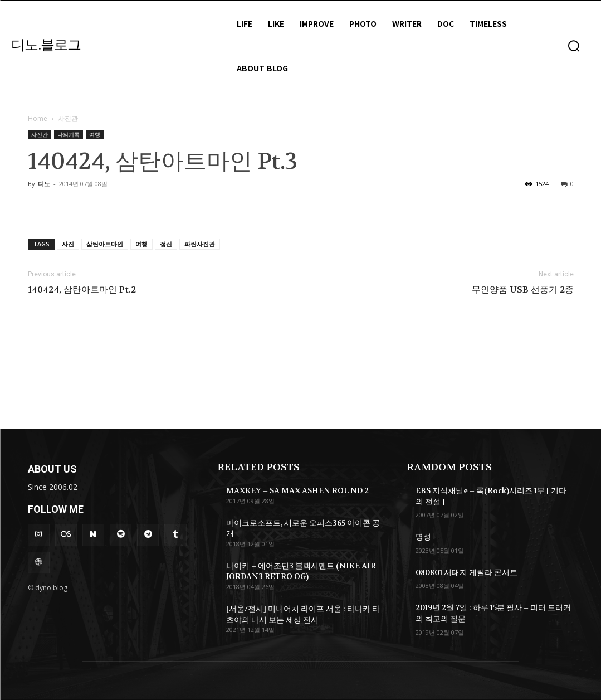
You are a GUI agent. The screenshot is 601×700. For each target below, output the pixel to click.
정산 (166, 244)
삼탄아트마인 (105, 244)
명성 (423, 537)
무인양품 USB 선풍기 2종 (523, 290)
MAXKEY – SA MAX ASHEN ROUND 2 (297, 490)
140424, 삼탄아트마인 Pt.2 (82, 290)
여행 (95, 134)
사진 (68, 244)
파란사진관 (200, 244)
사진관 (40, 134)
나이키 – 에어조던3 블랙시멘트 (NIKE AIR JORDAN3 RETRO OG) (301, 571)
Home (38, 118)
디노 (44, 184)
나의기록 (69, 134)
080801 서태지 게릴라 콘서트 (466, 572)
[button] (574, 46)
